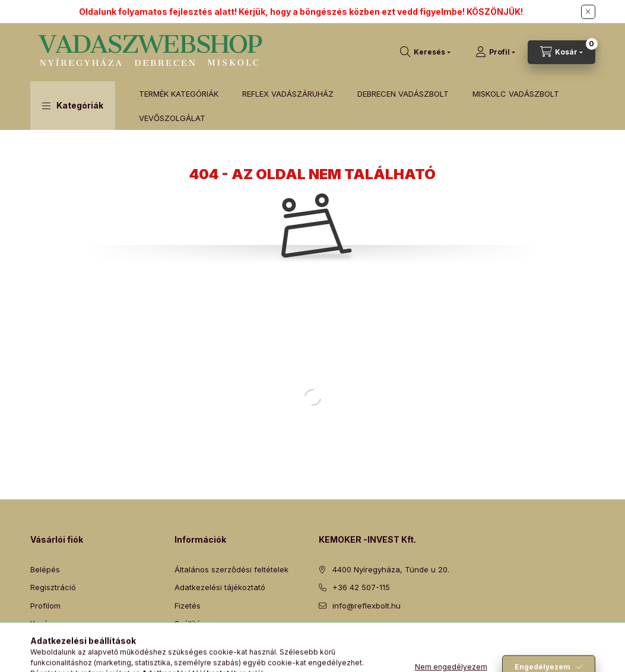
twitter (346, 635)
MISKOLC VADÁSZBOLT (516, 94)
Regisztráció (53, 587)
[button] (73, 106)
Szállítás (190, 623)
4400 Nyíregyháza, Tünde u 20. (391, 569)
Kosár (41, 623)
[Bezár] (588, 12)
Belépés (45, 569)
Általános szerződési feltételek (231, 569)
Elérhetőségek (201, 642)
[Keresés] (425, 52)
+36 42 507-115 (361, 587)
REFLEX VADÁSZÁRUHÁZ (288, 94)
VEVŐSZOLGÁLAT (172, 118)
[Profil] (495, 52)
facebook (322, 635)
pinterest (370, 635)
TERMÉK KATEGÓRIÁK (179, 94)
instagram (394, 635)
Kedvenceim (53, 642)
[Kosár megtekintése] (561, 52)
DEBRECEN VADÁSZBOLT (403, 94)
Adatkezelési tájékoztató (220, 587)
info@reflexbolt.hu (367, 606)
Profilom (45, 606)
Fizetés (188, 606)
